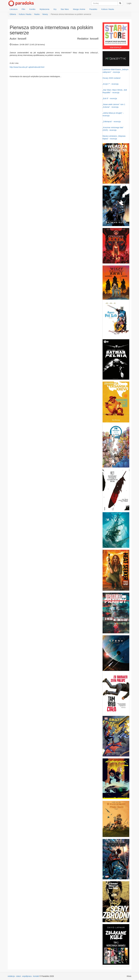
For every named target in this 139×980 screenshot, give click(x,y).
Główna (13, 14)
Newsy (45, 14)
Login (129, 3)
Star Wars (65, 9)
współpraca (27, 976)
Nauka (37, 14)
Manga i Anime (79, 9)
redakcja (11, 976)
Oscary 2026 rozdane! (112, 78)
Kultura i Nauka (108, 9)
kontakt (36, 976)
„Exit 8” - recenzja (110, 98)
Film (23, 9)
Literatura (14, 9)
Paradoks (93, 9)
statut (18, 976)
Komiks (32, 9)
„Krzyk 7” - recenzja (111, 84)
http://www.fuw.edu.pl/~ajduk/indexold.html (27, 67)
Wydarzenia (44, 9)
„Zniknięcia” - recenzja (112, 122)
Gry (55, 9)
